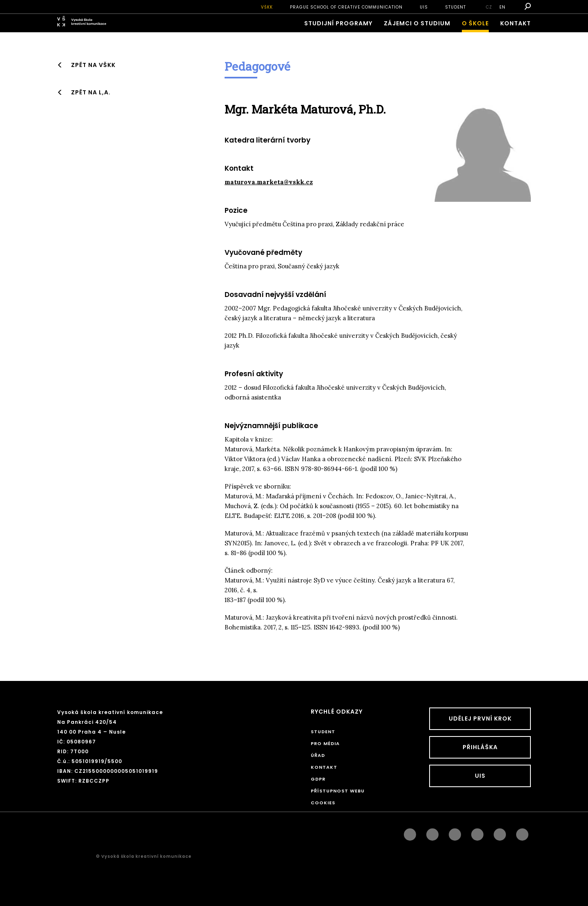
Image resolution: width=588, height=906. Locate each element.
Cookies (323, 803)
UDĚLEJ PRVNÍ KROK (480, 719)
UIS (424, 7)
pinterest (500, 832)
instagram (432, 832)
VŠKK (267, 7)
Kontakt (516, 23)
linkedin (455, 832)
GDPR (318, 779)
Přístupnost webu (338, 791)
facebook (410, 832)
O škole (475, 23)
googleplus (477, 832)
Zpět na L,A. (91, 92)
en (502, 7)
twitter (522, 832)
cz (489, 7)
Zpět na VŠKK (93, 65)
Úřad (318, 755)
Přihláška (480, 747)
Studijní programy (338, 23)
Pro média (325, 743)
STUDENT (455, 7)
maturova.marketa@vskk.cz (269, 182)
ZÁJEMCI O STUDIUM (417, 23)
